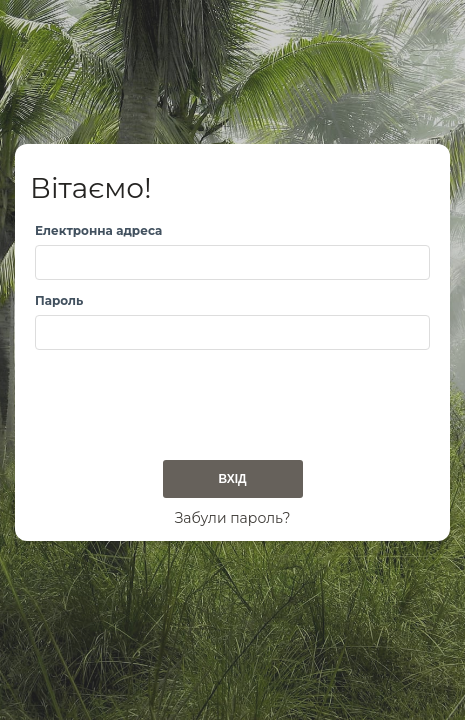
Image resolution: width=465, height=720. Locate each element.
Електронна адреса (98, 230)
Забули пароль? (233, 518)
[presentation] (187, 399)
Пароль (59, 300)
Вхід (232, 479)
